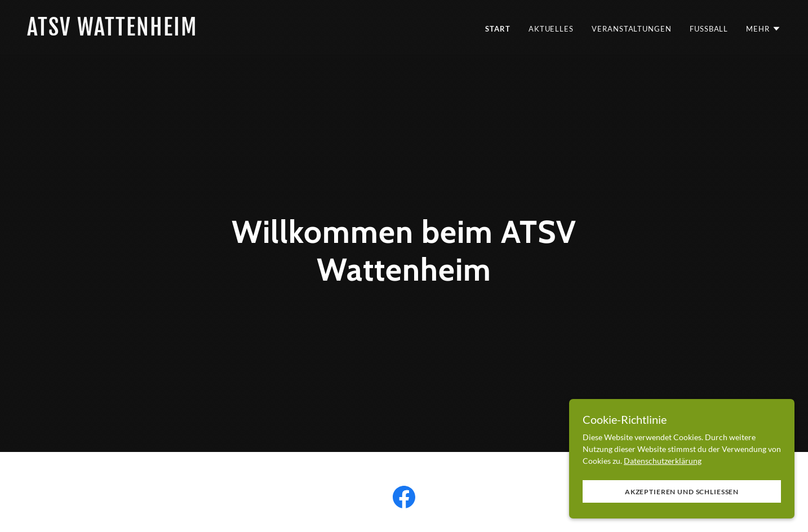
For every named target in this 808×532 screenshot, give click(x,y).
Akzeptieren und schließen (682, 500)
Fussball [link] (709, 29)
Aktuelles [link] (551, 29)
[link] (211, 32)
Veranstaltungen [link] (632, 29)
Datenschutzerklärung (663, 469)
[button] (763, 29)
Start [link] (498, 29)
